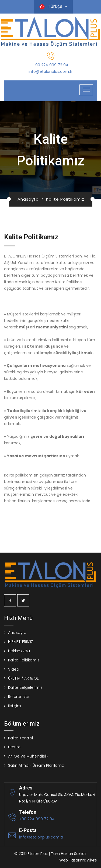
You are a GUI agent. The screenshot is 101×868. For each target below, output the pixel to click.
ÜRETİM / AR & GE (23, 678)
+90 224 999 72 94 (51, 65)
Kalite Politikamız (24, 660)
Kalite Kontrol (20, 738)
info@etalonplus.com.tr (51, 71)
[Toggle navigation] (86, 90)
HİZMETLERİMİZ (21, 642)
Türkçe (53, 6)
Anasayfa (28, 199)
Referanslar (19, 697)
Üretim (14, 747)
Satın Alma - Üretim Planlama (36, 765)
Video (14, 669)
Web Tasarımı (72, 860)
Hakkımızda (19, 651)
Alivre (92, 860)
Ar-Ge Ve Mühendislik (28, 756)
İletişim (15, 706)
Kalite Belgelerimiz (25, 687)
